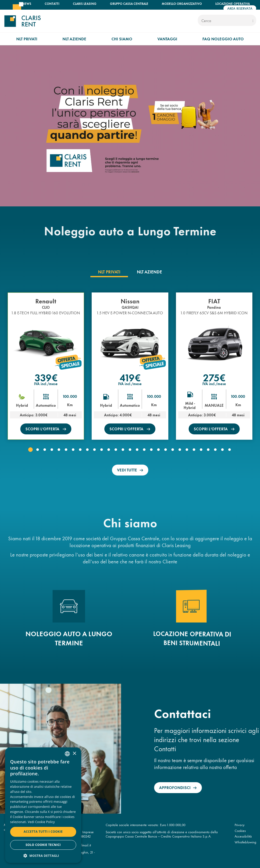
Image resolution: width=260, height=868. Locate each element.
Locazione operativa (233, 3)
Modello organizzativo (182, 3)
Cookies (240, 830)
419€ (130, 377)
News (27, 3)
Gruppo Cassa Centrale (129, 3)
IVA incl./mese (46, 384)
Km (70, 405)
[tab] (109, 272)
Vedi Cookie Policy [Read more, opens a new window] (41, 822)
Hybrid (22, 405)
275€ (214, 377)
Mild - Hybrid (190, 405)
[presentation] (109, 272)
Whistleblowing (245, 842)
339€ (46, 377)
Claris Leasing (85, 3)
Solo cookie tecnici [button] (43, 845)
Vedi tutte (127, 470)
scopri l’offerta (43, 429)
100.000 (70, 396)
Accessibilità (243, 836)
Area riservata (240, 8)
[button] (30, 450)
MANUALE (214, 405)
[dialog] (43, 805)
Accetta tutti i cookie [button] (43, 832)
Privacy (240, 825)
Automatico (46, 405)
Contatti (52, 3)
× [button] (74, 754)
